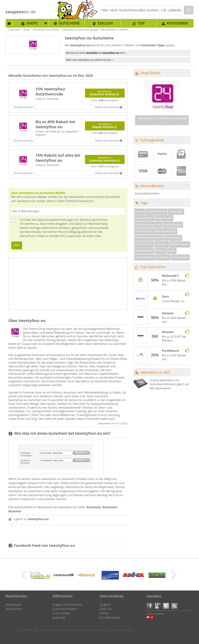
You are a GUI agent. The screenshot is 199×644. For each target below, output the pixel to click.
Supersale (59, 618)
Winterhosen (144, 231)
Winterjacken (172, 238)
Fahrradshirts (144, 218)
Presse (104, 613)
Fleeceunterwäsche (148, 225)
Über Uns (106, 609)
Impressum (13, 605)
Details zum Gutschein (107, 107)
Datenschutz (14, 609)
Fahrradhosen (145, 257)
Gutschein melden (65, 609)
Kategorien (177, 23)
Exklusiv (105, 23)
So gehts (105, 605)
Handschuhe (180, 257)
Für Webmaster (110, 618)
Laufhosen (176, 211)
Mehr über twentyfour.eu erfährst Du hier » (90, 60)
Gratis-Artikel (61, 613)
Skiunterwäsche (165, 231)
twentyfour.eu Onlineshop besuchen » (163, 120)
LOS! (17, 245)
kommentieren (25, 107)
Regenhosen (164, 218)
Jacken (139, 211)
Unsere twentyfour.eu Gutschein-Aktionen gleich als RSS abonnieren (169, 384)
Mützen (160, 251)
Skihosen (161, 244)
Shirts (171, 251)
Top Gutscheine (153, 267)
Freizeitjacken (173, 225)
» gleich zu (31, 519)
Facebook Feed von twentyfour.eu (45, 545)
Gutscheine (69, 23)
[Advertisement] (98, 285)
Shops (32, 23)
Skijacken (163, 257)
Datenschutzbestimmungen (55, 220)
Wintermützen (179, 244)
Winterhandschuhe (148, 238)
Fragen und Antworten (68, 605)
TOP (141, 23)
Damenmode (144, 244)
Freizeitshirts (144, 251)
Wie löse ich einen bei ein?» (96, 53)
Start (9, 23)
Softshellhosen (156, 211)
